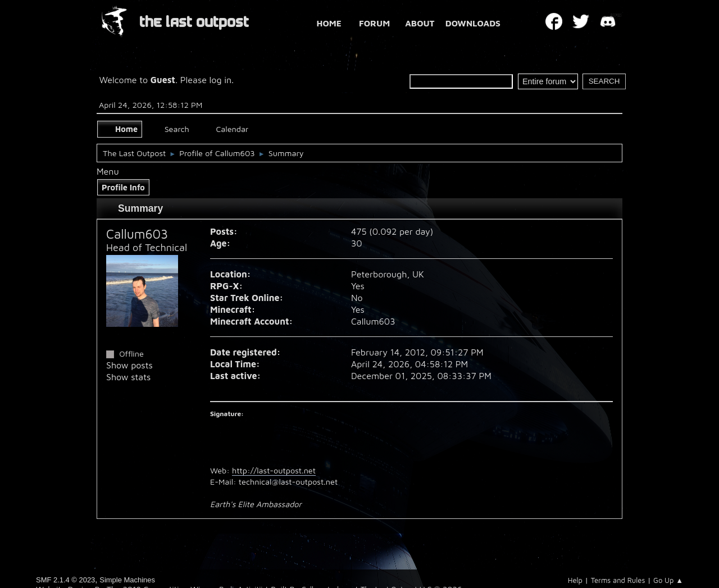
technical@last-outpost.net (288, 482)
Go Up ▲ (668, 580)
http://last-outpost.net (274, 470)
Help (575, 580)
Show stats (128, 377)
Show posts (129, 365)
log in (221, 80)
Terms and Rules (618, 580)
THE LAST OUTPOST (194, 22)
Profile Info (123, 187)
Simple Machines (127, 580)
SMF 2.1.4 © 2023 (65, 580)
